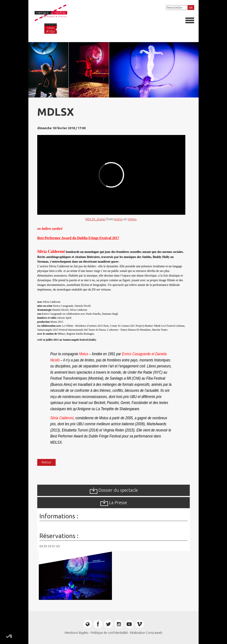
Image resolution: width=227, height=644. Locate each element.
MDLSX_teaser (96, 219)
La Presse (113, 503)
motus (118, 219)
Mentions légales (77, 633)
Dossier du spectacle (114, 491)
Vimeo (132, 219)
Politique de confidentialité (109, 633)
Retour (46, 462)
